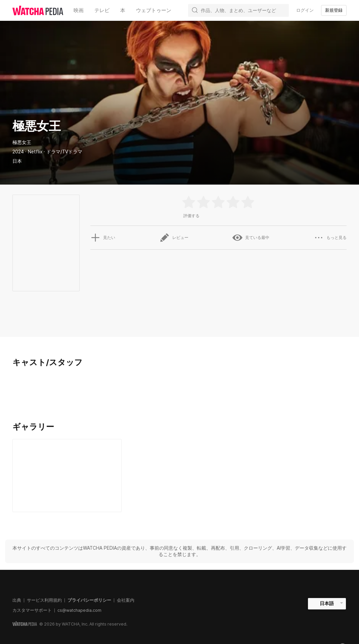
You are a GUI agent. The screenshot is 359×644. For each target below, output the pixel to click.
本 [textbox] (123, 10)
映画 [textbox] (79, 10)
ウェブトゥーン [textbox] (154, 10)
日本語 (327, 603)
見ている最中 (251, 238)
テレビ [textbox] (102, 10)
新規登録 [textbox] (334, 10)
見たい (103, 238)
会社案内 (126, 600)
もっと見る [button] (330, 238)
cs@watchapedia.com (79, 610)
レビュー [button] (174, 238)
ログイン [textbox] (305, 10)
